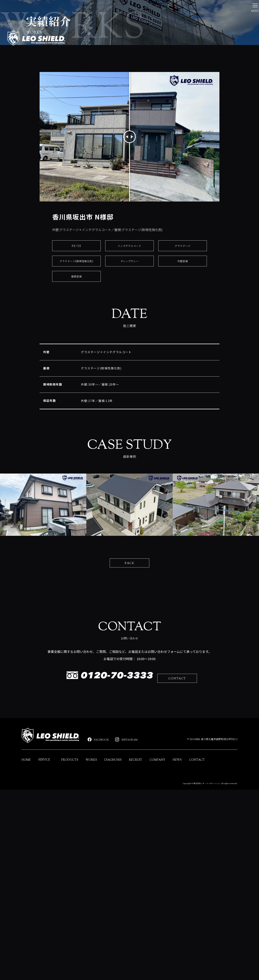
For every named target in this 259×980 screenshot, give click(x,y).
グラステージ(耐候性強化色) (76, 328)
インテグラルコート (129, 313)
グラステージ (183, 313)
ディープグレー (129, 328)
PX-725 (77, 313)
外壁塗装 (182, 328)
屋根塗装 (76, 344)
